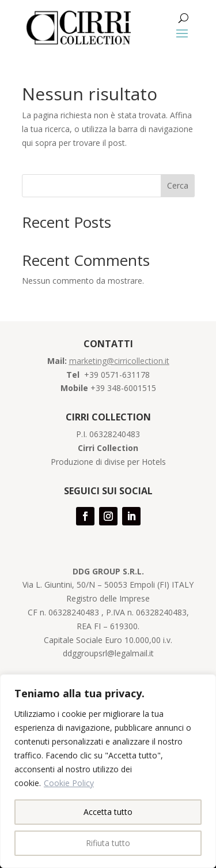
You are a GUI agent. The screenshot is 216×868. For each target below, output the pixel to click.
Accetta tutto (108, 812)
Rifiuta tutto (108, 843)
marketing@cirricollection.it (119, 361)
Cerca (178, 185)
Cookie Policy (69, 783)
